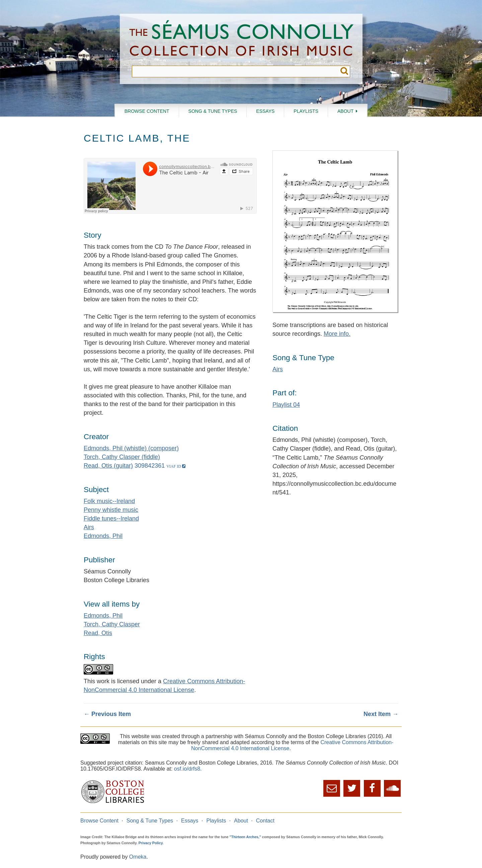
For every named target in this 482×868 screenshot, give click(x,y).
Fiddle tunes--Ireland (111, 519)
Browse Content (147, 111)
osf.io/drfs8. (188, 769)
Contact (265, 821)
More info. (337, 334)
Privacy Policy (151, 843)
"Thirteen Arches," (245, 837)
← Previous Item (107, 714)
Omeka (138, 857)
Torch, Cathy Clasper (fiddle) (122, 457)
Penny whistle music (111, 510)
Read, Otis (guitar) (108, 466)
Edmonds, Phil (103, 536)
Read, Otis (98, 633)
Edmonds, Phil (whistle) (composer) (131, 448)
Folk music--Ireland (109, 501)
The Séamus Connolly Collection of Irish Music (241, 40)
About (345, 111)
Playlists (306, 111)
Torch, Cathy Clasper (112, 624)
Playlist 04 (286, 405)
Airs (89, 527)
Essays (265, 111)
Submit (344, 71)
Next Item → (381, 714)
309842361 (150, 466)
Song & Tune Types (213, 111)
